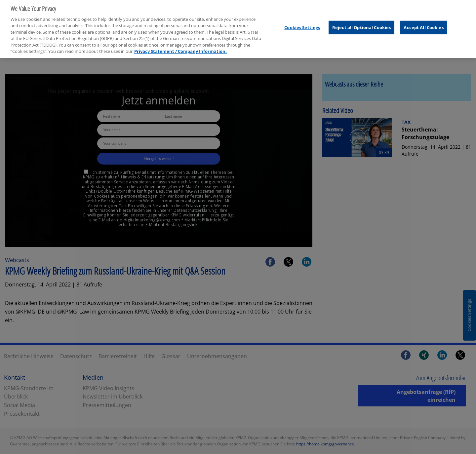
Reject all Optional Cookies (362, 24)
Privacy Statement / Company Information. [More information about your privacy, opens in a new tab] (180, 48)
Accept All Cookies (423, 24)
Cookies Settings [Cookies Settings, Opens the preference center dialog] (302, 24)
